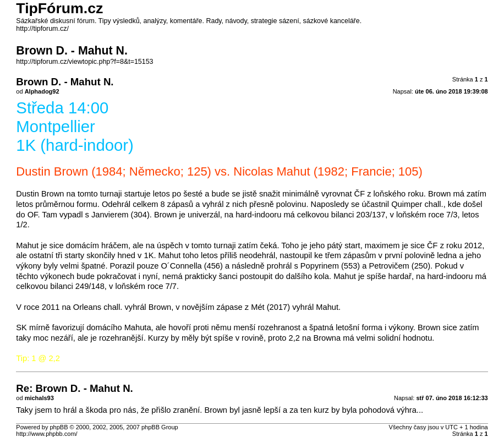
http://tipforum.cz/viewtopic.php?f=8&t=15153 (84, 62)
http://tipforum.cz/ (42, 29)
